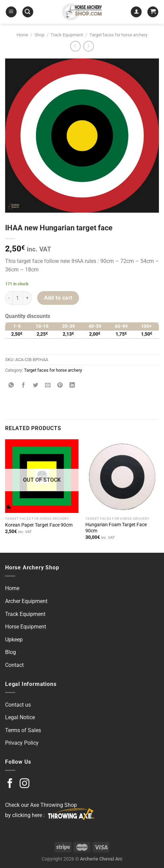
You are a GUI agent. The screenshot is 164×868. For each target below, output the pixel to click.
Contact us (18, 705)
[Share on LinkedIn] (72, 386)
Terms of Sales (23, 730)
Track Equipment (67, 35)
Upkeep (14, 640)
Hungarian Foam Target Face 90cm (116, 528)
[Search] (28, 12)
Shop (39, 35)
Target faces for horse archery (118, 35)
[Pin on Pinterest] (60, 386)
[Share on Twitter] (36, 386)
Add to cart (58, 298)
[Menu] (11, 12)
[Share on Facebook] (24, 386)
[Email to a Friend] (48, 386)
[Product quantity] (18, 298)
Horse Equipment (26, 627)
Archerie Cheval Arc (101, 859)
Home (22, 35)
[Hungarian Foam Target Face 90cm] (122, 476)
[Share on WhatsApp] (11, 386)
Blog (11, 652)
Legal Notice (20, 717)
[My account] (136, 12)
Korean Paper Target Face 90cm (39, 525)
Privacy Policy (22, 743)
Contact (14, 665)
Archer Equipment (26, 601)
